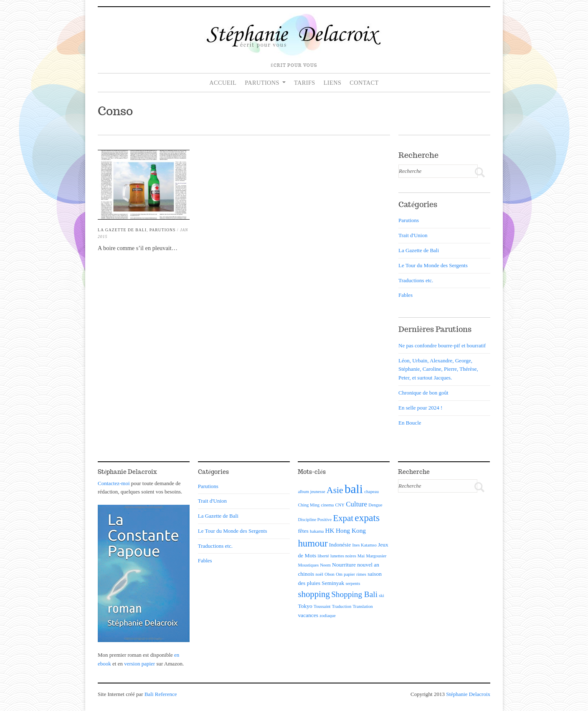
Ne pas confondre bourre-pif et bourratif (442, 345)
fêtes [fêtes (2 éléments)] (303, 531)
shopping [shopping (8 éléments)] (314, 594)
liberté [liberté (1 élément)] (323, 556)
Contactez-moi (114, 483)
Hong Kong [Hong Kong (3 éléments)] (351, 530)
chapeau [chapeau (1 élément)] (371, 492)
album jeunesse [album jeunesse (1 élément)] (311, 492)
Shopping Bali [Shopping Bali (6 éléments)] (354, 594)
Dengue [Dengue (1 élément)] (375, 505)
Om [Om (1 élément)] (339, 574)
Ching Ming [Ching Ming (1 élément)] (309, 505)
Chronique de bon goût (423, 393)
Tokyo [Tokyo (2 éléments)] (305, 606)
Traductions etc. (416, 280)
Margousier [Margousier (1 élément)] (376, 556)
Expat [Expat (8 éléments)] (343, 518)
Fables (406, 295)
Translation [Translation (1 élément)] (362, 606)
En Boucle (410, 423)
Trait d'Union (413, 235)
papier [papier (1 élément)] (349, 574)
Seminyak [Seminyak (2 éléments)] (333, 583)
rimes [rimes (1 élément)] (361, 574)
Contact (364, 83)
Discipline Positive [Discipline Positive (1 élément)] (315, 520)
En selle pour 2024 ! (420, 408)
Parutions (262, 83)
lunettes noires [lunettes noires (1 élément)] (343, 556)
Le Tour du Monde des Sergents (433, 265)
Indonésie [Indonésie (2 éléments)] (340, 545)
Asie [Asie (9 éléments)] (335, 490)
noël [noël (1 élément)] (319, 574)
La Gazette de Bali (122, 230)
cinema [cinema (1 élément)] (327, 505)
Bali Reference (161, 694)
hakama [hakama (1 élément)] (317, 531)
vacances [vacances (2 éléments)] (308, 615)
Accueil (223, 83)
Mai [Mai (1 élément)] (361, 556)
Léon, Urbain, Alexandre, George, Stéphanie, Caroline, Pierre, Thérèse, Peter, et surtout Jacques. (438, 369)
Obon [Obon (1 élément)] (329, 574)
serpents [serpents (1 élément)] (353, 583)
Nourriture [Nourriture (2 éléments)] (344, 565)
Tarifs (305, 83)
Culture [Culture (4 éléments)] (356, 504)
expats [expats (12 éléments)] (367, 518)
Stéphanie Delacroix (468, 694)
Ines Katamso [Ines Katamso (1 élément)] (365, 545)
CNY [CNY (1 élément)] (340, 505)
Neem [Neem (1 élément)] (325, 565)
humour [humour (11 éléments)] (313, 543)
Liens (333, 83)
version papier (139, 664)
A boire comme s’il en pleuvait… (138, 248)
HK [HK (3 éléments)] (329, 530)
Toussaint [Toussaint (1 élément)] (322, 606)
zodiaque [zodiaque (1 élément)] (327, 616)
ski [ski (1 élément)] (381, 596)
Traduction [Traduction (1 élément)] (342, 606)
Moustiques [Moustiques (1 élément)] (308, 565)
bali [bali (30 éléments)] (354, 489)
